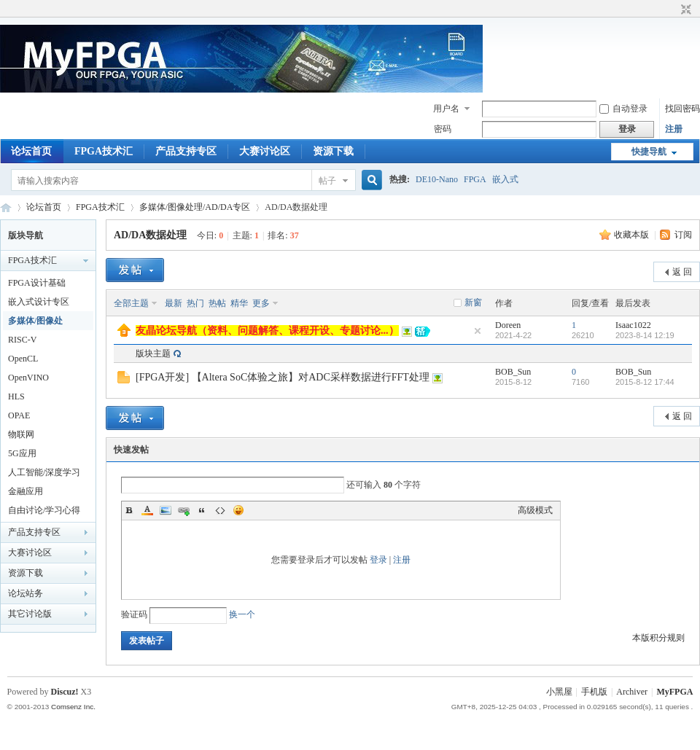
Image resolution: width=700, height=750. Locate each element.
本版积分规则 (658, 638)
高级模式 (535, 510)
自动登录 (623, 109)
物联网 (21, 434)
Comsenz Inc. (73, 707)
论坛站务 (26, 593)
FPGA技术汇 (104, 151)
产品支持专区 (186, 151)
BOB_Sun (513, 372)
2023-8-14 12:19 (645, 335)
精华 (239, 303)
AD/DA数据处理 (150, 235)
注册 (674, 129)
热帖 (217, 303)
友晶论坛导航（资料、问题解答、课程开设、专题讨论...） (267, 331)
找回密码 (682, 109)
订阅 (683, 235)
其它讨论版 (30, 614)
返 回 (682, 272)
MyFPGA (674, 692)
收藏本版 (633, 235)
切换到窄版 (684, 10)
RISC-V (22, 340)
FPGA (475, 179)
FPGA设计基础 (37, 283)
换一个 (242, 614)
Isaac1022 (633, 325)
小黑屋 (559, 692)
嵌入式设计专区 (39, 302)
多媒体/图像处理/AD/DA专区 (195, 207)
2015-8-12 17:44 (645, 382)
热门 (195, 303)
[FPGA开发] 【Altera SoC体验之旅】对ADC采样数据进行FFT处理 (283, 377)
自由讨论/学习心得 (44, 510)
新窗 (473, 302)
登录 (378, 560)
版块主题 (153, 353)
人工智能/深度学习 (44, 472)
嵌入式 (505, 179)
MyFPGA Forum (6, 207)
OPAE (19, 415)
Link (184, 510)
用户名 (446, 109)
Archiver (632, 692)
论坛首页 (31, 151)
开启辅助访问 (672, 10)
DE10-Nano (437, 179)
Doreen (508, 325)
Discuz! (65, 692)
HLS (16, 397)
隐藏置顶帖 (478, 331)
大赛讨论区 (265, 151)
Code (220, 510)
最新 (174, 303)
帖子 (327, 181)
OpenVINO (28, 378)
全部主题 (131, 303)
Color (147, 510)
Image (166, 510)
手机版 (594, 692)
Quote (202, 510)
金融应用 (26, 491)
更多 (261, 303)
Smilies (238, 510)
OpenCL (23, 359)
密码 (443, 129)
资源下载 (333, 151)
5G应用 (22, 453)
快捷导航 (649, 152)
